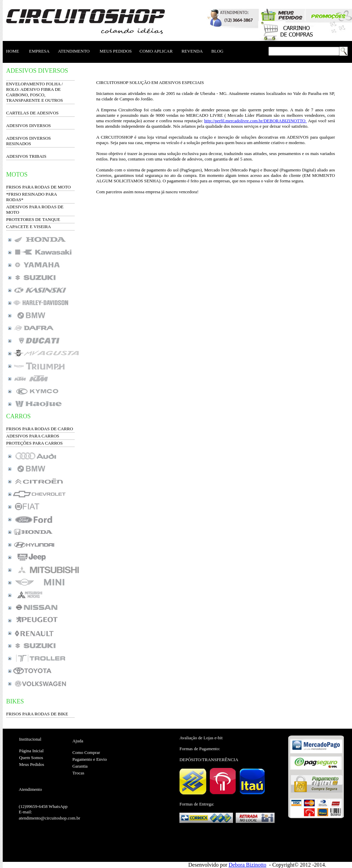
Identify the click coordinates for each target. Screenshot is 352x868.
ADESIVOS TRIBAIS (26, 156)
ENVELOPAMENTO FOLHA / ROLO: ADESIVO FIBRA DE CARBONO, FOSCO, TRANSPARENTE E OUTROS (34, 92)
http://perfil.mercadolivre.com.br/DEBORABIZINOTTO (256, 121)
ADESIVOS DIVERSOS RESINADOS (28, 141)
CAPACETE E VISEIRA (28, 227)
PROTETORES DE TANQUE (33, 219)
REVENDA (192, 51)
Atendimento (30, 789)
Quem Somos (31, 758)
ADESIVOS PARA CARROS (33, 436)
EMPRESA (39, 51)
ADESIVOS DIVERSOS (28, 125)
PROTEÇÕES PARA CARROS (34, 443)
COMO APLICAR (156, 51)
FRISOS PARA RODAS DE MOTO (38, 187)
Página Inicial (31, 751)
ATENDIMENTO (74, 51)
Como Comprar (86, 752)
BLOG (217, 51)
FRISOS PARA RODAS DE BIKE (37, 714)
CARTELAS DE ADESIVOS (32, 113)
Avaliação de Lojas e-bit (201, 738)
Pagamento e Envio (90, 759)
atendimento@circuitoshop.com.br (49, 818)
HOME (13, 51)
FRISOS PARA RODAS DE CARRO (40, 429)
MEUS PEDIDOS (116, 51)
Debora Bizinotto (247, 865)
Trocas (78, 773)
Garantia (80, 766)
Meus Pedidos (32, 764)
